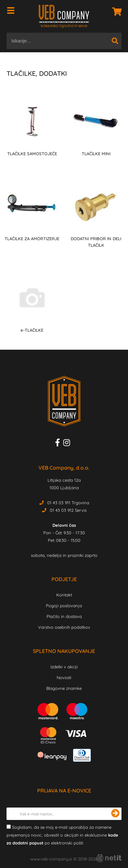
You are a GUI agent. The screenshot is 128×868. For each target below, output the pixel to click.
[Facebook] (59, 444)
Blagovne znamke (64, 688)
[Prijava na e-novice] (115, 814)
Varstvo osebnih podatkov (64, 627)
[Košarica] (115, 11)
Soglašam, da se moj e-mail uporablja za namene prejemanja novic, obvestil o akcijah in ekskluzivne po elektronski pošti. (62, 835)
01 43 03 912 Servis (68, 510)
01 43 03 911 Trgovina (68, 503)
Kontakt (64, 595)
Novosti (64, 677)
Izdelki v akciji (64, 667)
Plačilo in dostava (64, 616)
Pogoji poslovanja (64, 606)
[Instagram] (68, 444)
